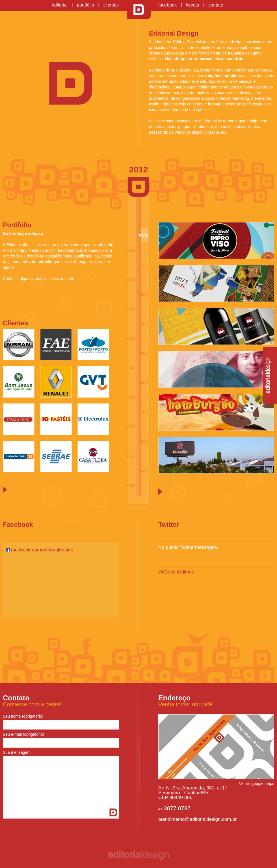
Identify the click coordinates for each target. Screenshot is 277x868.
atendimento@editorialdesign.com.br (197, 819)
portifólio (85, 5)
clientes (111, 5)
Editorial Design (139, 10)
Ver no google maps (257, 783)
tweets (192, 5)
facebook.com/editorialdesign (42, 550)
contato (216, 5)
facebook (167, 5)
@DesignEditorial (177, 572)
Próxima (5, 490)
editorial (60, 5)
